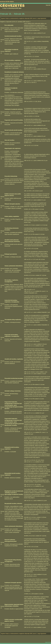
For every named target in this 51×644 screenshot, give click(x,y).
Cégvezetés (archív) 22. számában (14, 22)
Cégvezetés (12, 6)
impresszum (48, 642)
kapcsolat (48, 5)
